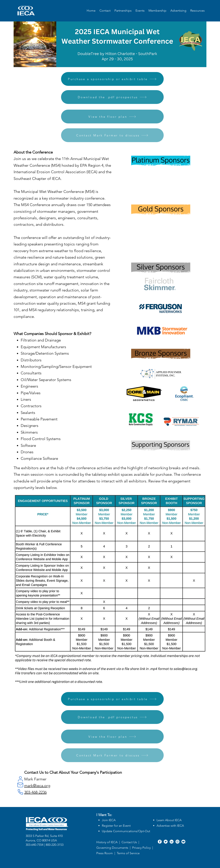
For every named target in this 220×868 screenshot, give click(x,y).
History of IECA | (108, 842)
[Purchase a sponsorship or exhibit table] (112, 79)
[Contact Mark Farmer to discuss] (112, 135)
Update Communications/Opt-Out (126, 831)
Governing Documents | (114, 848)
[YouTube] (183, 842)
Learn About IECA (169, 820)
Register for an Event (116, 826)
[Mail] (20, 785)
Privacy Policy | (143, 848)
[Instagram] (177, 842)
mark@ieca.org (37, 786)
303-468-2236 (35, 792)
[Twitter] (166, 842)
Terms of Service (128, 853)
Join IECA (109, 820)
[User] (20, 779)
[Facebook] (160, 842)
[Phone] (20, 792)
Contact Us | (130, 842)
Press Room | (107, 853)
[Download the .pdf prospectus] (112, 97)
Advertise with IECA (170, 826)
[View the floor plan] (112, 117)
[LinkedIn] (172, 842)
